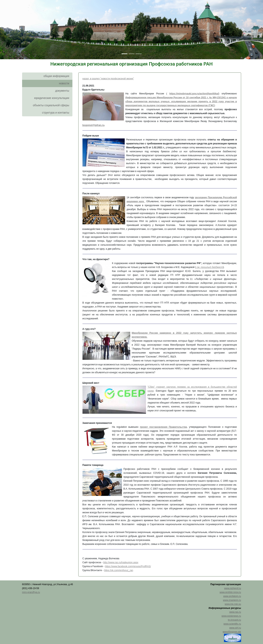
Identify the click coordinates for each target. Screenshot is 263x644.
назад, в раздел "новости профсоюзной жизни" (108, 79)
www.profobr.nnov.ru (230, 592)
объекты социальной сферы (51, 105)
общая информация (56, 76)
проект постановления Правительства (163, 427)
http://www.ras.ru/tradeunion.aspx (121, 562)
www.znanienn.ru (232, 600)
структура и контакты (56, 113)
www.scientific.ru (232, 624)
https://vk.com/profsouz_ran (118, 570)
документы (62, 91)
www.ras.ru (235, 612)
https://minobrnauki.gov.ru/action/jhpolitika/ (194, 94)
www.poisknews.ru (231, 616)
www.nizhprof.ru (233, 588)
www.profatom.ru (232, 596)
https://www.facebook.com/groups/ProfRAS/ (128, 566)
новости (64, 83)
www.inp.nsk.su (233, 604)
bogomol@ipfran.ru (93, 125)
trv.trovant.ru (234, 620)
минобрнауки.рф (232, 632)
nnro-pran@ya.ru (31, 592)
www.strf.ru (235, 628)
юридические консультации (52, 98)
